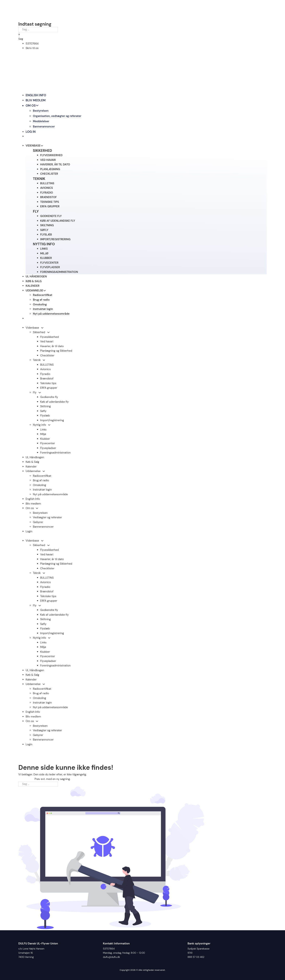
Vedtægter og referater (47, 519)
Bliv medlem (36, 100)
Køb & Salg (34, 281)
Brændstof (47, 380)
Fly (35, 393)
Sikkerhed (39, 333)
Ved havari (47, 343)
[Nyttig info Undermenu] (49, 426)
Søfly (43, 412)
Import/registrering (52, 421)
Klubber (45, 440)
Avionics (45, 370)
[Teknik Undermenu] (44, 361)
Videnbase (32, 329)
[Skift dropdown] (37, 106)
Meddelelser (41, 121)
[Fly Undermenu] (40, 394)
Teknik (37, 361)
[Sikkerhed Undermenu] (48, 333)
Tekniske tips (48, 384)
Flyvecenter (48, 444)
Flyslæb (45, 417)
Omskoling (40, 305)
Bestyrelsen (41, 111)
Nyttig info (39, 426)
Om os (31, 105)
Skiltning (45, 407)
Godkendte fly (49, 398)
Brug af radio (41, 300)
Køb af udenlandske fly (54, 403)
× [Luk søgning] (19, 34)
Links (43, 430)
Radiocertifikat (43, 296)
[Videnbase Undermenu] (42, 329)
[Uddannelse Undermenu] (44, 472)
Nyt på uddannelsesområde (51, 315)
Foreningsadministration (55, 454)
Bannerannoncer (44, 127)
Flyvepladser (48, 449)
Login (29, 532)
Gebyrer (38, 523)
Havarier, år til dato (52, 347)
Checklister (47, 356)
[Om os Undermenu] (37, 509)
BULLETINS (47, 366)
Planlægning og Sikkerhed (56, 352)
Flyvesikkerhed (49, 338)
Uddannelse (34, 291)
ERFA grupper (49, 389)
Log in (31, 132)
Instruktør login (43, 310)
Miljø (43, 435)
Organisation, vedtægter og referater (57, 116)
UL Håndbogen (36, 277)
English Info (36, 95)
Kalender (33, 286)
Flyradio (45, 375)
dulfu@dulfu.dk (111, 957)
